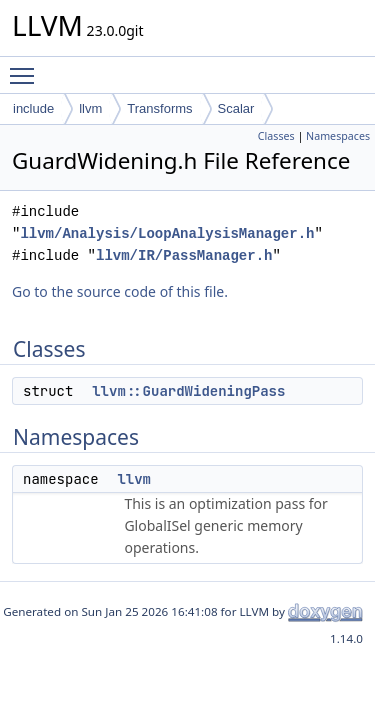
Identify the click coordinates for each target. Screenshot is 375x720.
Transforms (159, 108)
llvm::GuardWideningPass (188, 391)
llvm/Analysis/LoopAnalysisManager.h (167, 233)
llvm (90, 108)
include (33, 108)
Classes (276, 136)
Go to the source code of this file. (120, 291)
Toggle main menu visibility (27, 67)
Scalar (236, 108)
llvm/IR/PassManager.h (184, 255)
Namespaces (338, 136)
